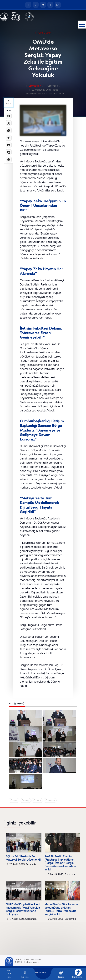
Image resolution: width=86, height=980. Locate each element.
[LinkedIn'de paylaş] (9, 145)
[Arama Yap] (50, 5)
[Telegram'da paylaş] (9, 138)
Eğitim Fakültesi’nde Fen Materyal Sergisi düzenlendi (23, 858)
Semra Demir (35, 86)
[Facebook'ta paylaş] (9, 116)
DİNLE (9, 102)
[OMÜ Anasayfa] (28, 5)
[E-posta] (36, 5)
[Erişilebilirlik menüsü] (78, 972)
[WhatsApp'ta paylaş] (9, 130)
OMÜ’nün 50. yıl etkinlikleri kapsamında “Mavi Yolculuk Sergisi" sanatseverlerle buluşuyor (23, 909)
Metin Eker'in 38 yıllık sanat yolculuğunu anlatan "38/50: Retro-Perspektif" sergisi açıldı (62, 909)
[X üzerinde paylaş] (9, 123)
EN (58, 5)
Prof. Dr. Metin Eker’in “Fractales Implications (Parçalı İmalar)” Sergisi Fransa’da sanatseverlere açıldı (60, 863)
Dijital (39, 800)
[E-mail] (25, 974)
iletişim (51, 800)
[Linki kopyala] (9, 152)
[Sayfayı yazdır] (9, 160)
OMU (15, 800)
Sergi (27, 800)
